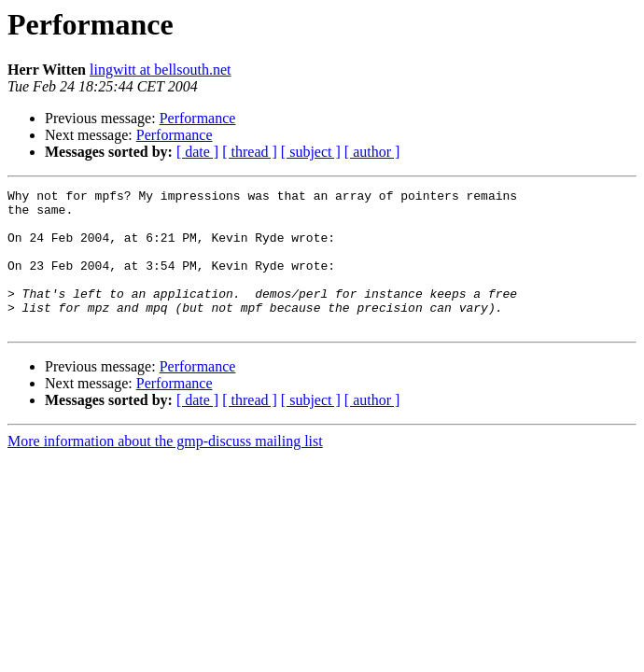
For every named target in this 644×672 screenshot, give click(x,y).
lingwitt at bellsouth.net (161, 70)
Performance (198, 118)
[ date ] (197, 152)
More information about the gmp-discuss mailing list (165, 469)
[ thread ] (250, 152)
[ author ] (372, 152)
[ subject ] (311, 152)
